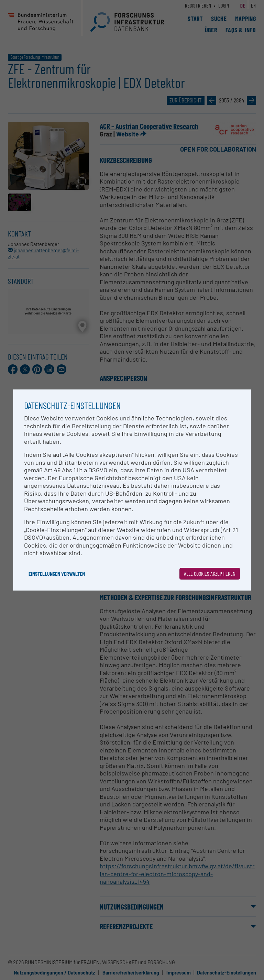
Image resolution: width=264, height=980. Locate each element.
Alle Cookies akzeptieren (210, 574)
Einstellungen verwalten (57, 574)
